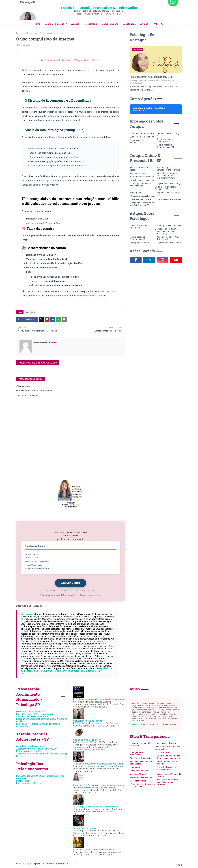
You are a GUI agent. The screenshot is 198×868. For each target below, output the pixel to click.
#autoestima (27, 671)
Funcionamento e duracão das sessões (141, 763)
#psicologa (54, 671)
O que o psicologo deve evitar (30, 712)
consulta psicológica (94, 595)
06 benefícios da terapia (85, 828)
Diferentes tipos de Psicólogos (138, 227)
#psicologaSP (41, 671)
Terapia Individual (32, 554)
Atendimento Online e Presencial (37, 569)
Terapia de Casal (32, 558)
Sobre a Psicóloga (55, 24)
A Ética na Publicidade (166, 743)
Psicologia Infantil (32, 561)
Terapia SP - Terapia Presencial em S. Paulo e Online (99, 8)
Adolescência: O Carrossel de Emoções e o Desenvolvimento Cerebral (37, 750)
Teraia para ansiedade (139, 243)
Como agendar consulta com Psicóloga (140, 185)
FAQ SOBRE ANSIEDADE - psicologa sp (35, 714)
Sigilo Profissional (138, 781)
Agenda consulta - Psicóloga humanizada (149, 109)
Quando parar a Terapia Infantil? (32, 746)
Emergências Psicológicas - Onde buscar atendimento (169, 757)
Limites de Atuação (140, 771)
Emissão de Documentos (141, 758)
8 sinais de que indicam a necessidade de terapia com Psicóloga (166, 231)
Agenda (75, 24)
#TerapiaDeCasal (104, 668)
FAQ (155, 24)
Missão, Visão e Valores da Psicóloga (169, 775)
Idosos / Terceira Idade (34, 565)
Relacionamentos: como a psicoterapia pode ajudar (98, 764)
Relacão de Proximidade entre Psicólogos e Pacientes (167, 782)
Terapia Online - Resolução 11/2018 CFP (143, 785)
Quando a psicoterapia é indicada (89, 750)
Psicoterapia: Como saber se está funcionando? (96, 807)
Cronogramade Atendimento (136, 754)
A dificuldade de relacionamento (32, 716)
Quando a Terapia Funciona (142, 137)
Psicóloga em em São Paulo (169, 225)
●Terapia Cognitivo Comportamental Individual (169, 169)
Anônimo (52, 342)
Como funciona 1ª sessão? (142, 133)
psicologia (34, 33)
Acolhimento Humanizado (143, 180)
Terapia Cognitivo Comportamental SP (165, 146)
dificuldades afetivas (86, 296)
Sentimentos (23, 781)
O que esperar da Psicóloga (169, 183)
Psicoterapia (91, 24)
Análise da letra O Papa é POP (88, 740)
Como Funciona (110, 24)
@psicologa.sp (28, 614)
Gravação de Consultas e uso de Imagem (168, 768)
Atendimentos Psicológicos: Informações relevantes (98, 785)
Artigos (144, 24)
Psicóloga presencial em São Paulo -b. (151, 77)
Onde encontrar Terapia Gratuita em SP (165, 188)
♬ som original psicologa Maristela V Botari (80, 671)
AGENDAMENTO (71, 583)
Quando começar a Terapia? (142, 199)
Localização (129, 24)
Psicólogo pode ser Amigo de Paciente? (169, 238)
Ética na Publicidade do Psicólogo (167, 763)
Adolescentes (45, 561)
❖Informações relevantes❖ (142, 177)
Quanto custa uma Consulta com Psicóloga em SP (142, 204)
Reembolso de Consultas (141, 777)
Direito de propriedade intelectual (140, 744)
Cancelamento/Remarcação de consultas (167, 748)
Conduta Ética (163, 752)
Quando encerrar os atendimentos (138, 141)
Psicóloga (136, 725)
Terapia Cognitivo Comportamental (137, 238)
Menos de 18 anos (138, 774)
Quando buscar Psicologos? (163, 140)
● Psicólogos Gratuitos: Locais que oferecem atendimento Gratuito (167, 176)
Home (37, 24)
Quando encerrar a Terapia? (169, 199)
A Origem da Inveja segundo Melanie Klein (93, 850)
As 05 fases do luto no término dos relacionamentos (98, 699)
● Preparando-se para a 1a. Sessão (142, 169)
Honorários (135, 767)
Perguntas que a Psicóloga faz (168, 135)
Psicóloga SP (59, 532)
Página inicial (22, 33)
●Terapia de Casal (138, 173)
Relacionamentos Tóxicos (29, 783)
